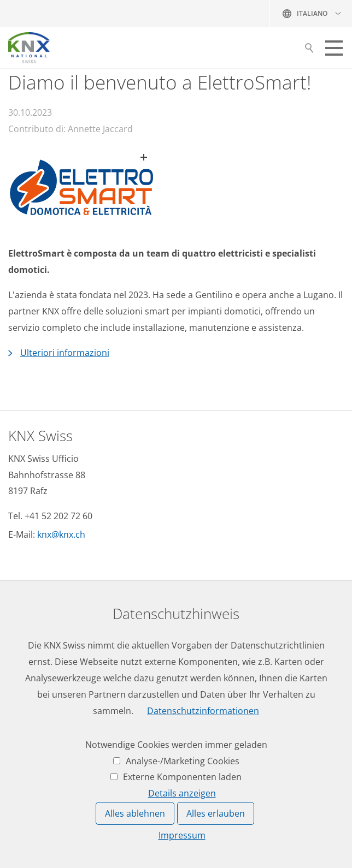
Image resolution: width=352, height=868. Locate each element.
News (19, 632)
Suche (309, 51)
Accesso (25, 712)
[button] (334, 48)
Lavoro (22, 612)
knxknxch (61, 534)
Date (18, 652)
